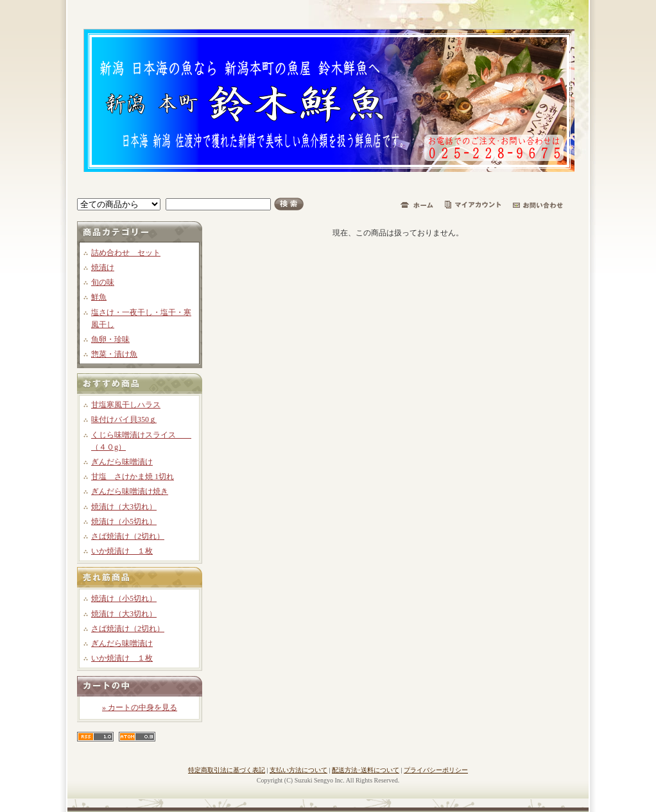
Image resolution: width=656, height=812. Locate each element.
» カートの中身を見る (140, 707)
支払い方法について (298, 770)
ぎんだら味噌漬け (122, 462)
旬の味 (103, 282)
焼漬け (103, 267)
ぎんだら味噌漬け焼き (130, 491)
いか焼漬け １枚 (122, 551)
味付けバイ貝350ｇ (124, 419)
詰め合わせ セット (126, 253)
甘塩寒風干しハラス (126, 405)
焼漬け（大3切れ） (124, 507)
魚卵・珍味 (110, 339)
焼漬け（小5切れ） (124, 521)
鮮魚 (99, 297)
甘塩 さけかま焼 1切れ (133, 477)
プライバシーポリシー (436, 770)
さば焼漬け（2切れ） (128, 536)
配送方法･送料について (366, 770)
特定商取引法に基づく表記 (227, 770)
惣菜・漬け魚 (114, 354)
